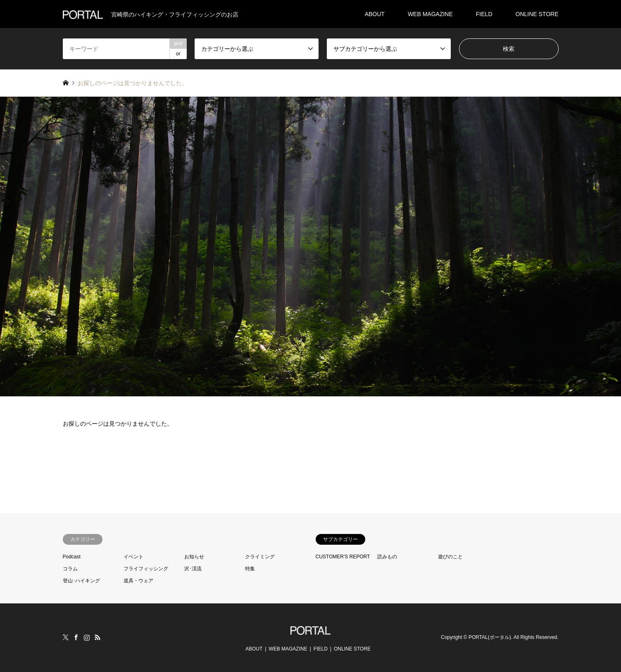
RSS (98, 637)
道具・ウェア (138, 581)
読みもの (387, 557)
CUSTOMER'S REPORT (343, 557)
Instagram (87, 637)
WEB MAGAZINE (430, 14)
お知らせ (194, 557)
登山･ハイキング (81, 581)
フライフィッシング (146, 569)
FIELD (484, 14)
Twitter (66, 637)
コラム (70, 569)
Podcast (72, 557)
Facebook (76, 637)
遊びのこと (450, 557)
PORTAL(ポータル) (490, 637)
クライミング (260, 557)
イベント (133, 557)
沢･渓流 (193, 569)
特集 (250, 569)
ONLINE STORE (537, 14)
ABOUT (375, 14)
